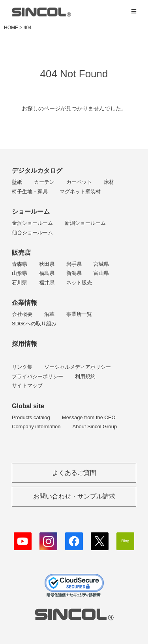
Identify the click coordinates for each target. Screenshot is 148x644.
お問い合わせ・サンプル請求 (74, 496)
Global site (28, 406)
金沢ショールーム (32, 223)
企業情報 (24, 303)
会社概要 (22, 314)
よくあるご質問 (74, 473)
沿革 (49, 314)
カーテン (44, 182)
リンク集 (22, 367)
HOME (11, 28)
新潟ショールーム (85, 223)
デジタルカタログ (37, 171)
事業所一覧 (79, 314)
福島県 (47, 273)
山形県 (20, 273)
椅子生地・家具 (30, 191)
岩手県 (74, 264)
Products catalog (31, 417)
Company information (36, 427)
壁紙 (17, 182)
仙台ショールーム (32, 232)
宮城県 (101, 264)
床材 (109, 182)
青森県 (20, 264)
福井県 (47, 283)
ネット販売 (79, 283)
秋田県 (47, 264)
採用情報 (24, 344)
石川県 (20, 283)
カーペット (79, 182)
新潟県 (74, 273)
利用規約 (85, 376)
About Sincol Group (95, 427)
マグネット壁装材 (80, 191)
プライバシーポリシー (37, 376)
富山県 (101, 273)
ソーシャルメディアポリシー (78, 367)
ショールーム (31, 212)
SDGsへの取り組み (34, 324)
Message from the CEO (89, 417)
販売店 (21, 253)
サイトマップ (27, 385)
